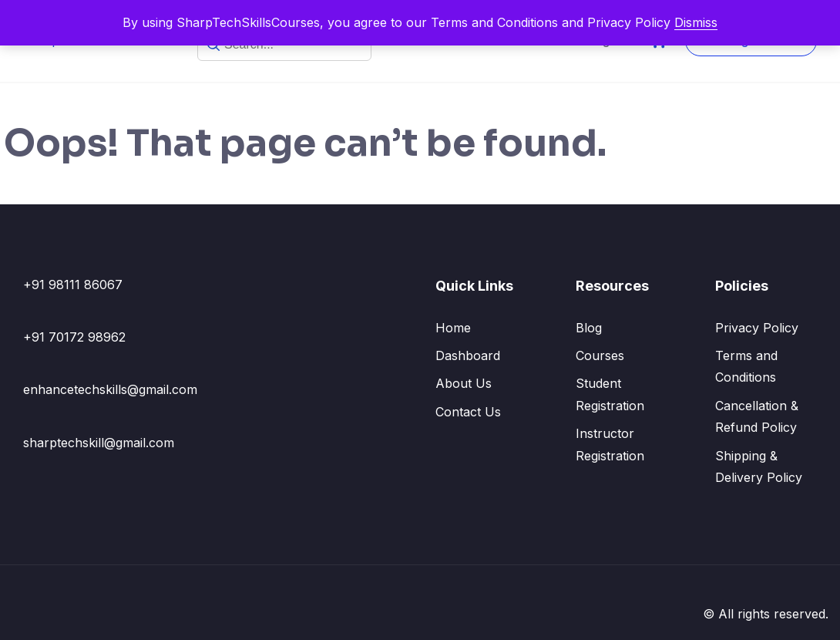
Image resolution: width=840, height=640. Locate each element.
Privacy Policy (757, 328)
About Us (464, 383)
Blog (589, 328)
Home (453, 328)
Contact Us (468, 412)
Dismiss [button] (696, 22)
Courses (600, 355)
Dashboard (468, 355)
